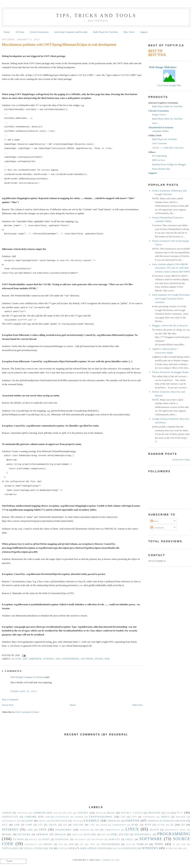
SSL (82, 844)
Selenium (97, 839)
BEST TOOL (157, 55)
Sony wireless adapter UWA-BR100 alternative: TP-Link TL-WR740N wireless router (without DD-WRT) (171, 268)
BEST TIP (155, 51)
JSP (97, 830)
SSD (61, 844)
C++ (180, 813)
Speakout (31, 844)
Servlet (114, 839)
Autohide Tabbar (160, 131)
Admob (7, 813)
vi (174, 844)
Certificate (10, 817)
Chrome (31, 817)
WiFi (115, 848)
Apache (58, 813)
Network (24, 835)
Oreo (75, 835)
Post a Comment (10, 699)
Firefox (132, 820)
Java (58, 659)
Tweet (10, 861)
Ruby (46, 839)
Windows (150, 848)
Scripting (62, 839)
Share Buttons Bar (161, 169)
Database (149, 817)
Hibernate (35, 659)
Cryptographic (101, 817)
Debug (165, 817)
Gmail (53, 825)
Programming (71, 659)
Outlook (90, 835)
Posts (155, 521)
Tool (159, 844)
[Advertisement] (96, 773)
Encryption (59, 821)
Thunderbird (111, 844)
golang (78, 825)
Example (92, 820)
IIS (183, 825)
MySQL (7, 834)
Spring (99, 659)
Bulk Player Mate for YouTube (167, 106)
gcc (5, 825)
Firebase (114, 821)
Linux (132, 829)
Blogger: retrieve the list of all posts (170, 325)
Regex (33, 839)
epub (76, 821)
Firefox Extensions (39, 32)
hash (104, 825)
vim (183, 844)
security (81, 839)
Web (107, 659)
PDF (104, 835)
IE (172, 825)
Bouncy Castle (132, 813)
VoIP (61, 848)
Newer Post (8, 705)
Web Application (93, 848)
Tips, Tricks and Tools (96, 15)
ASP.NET (83, 813)
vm (51, 848)
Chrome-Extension (57, 817)
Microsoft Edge (175, 830)
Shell (130, 839)
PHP (127, 835)
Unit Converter (159, 143)
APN (70, 813)
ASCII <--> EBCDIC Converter (168, 148)
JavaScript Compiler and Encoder (71, 32)
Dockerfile (9, 821)
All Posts (20, 32)
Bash (99, 813)
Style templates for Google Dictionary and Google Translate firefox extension (171, 298)
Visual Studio (34, 848)
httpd (161, 825)
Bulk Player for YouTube (106, 32)
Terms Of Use (111, 860)
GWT (25, 659)
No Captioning (159, 156)
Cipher (79, 817)
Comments (157, 528)
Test (93, 844)
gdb (17, 825)
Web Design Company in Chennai (27, 677)
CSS (123, 817)
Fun (183, 821)
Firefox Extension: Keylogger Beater (170, 372)
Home (7, 32)
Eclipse (17, 659)
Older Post (137, 705)
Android (39, 813)
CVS (134, 817)
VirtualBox (10, 848)
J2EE (30, 830)
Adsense (22, 813)
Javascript (64, 830)
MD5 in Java (158, 160)
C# (168, 813)
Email (42, 821)
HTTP (148, 825)
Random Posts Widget (181, 460)
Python (19, 839)
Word (170, 848)
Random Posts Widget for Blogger (169, 164)
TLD (128, 844)
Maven (155, 830)
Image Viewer (159, 115)
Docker (181, 817)
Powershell (143, 835)
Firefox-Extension (161, 821)
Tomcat (142, 844)
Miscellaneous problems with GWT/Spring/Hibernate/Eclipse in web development (59, 45)
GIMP (29, 825)
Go (65, 825)
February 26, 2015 (24, 691)
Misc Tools (129, 32)
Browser (154, 813)
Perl (115, 834)
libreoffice (112, 830)
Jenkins (84, 830)
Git (40, 825)
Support (144, 32)
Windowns (130, 848)
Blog (111, 813)
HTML (135, 825)
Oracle (60, 834)
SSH (71, 844)
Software (87, 659)
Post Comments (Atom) (27, 712)
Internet (49, 659)
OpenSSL (42, 834)
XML (180, 848)
